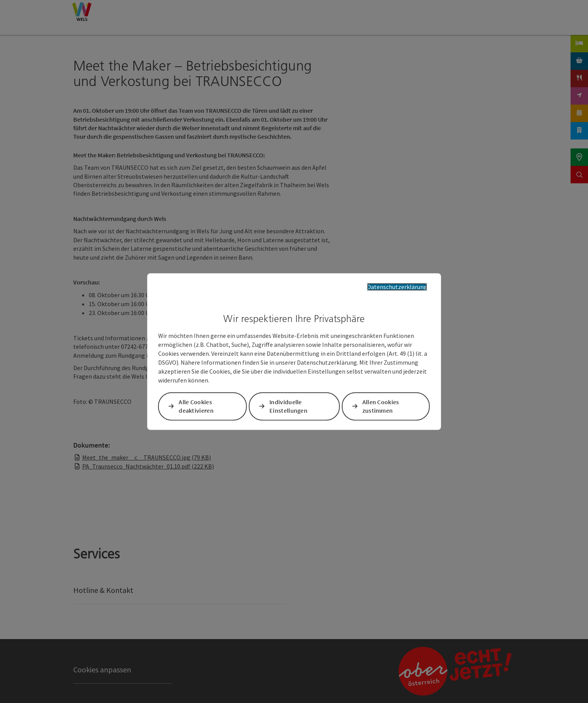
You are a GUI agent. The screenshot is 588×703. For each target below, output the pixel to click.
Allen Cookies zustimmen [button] (381, 406)
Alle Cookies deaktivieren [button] (196, 406)
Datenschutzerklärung (397, 287)
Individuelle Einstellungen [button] (288, 406)
